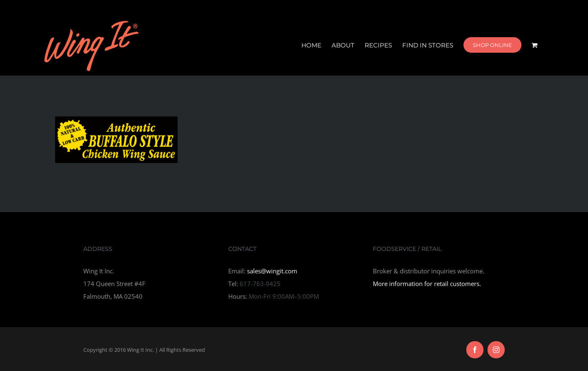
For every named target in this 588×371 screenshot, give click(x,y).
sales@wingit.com (272, 271)
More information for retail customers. (427, 284)
